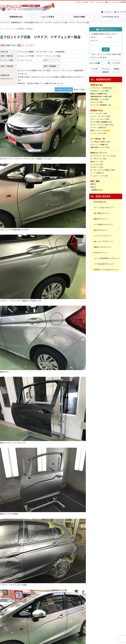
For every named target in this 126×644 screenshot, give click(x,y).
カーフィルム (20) (97, 164)
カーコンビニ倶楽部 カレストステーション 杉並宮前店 (41, 52)
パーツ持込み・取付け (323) (100, 142)
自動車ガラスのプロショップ (102, 247)
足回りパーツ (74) (97, 162)
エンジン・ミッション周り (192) (102, 125)
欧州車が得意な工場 (100, 202)
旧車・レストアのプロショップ (103, 241)
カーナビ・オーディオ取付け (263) (103, 170)
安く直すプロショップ (100, 253)
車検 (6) (93, 184)
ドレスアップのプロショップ (102, 236)
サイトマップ (120, 12)
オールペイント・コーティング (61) (103, 156)
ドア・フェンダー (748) (99, 113)
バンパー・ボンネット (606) (100, 116)
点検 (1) (93, 187)
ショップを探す (48, 17)
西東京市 (106, 72)
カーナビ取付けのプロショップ (103, 224)
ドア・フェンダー (46, 22)
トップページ (107, 12)
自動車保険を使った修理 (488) (101, 96)
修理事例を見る (16, 17)
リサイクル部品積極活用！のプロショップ (107, 258)
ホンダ (95, 69)
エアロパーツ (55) (97, 167)
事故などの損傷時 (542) (99, 94)
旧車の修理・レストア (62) (100, 147)
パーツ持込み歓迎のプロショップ (104, 264)
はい (98, 37)
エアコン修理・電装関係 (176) (101, 122)
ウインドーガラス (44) (98, 133)
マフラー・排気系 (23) (98, 127)
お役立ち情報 (79, 17)
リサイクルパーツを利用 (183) (101, 88)
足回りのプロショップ (100, 230)
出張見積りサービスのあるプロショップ (106, 269)
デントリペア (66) (97, 102)
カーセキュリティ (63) (98, 159)
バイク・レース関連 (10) (99, 145)
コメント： (95, 40)
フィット (106, 69)
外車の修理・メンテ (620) (100, 99)
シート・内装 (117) (97, 173)
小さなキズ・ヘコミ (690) (100, 91)
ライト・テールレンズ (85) (100, 119)
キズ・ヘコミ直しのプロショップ (104, 208)
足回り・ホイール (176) (99, 130)
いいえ (110, 37)
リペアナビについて (111, 17)
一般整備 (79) (95, 190)
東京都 (116, 69)
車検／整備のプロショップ (102, 213)
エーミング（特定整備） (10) (101, 105)
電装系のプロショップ (100, 219)
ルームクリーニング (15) (99, 176)
